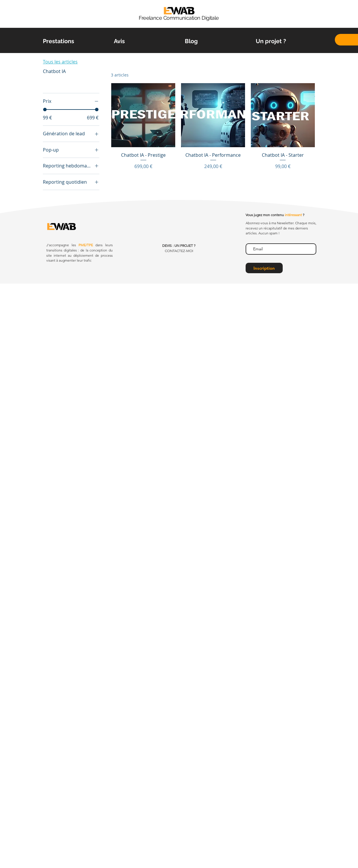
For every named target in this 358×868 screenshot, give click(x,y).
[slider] (45, 110)
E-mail (251, 239)
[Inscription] (264, 268)
